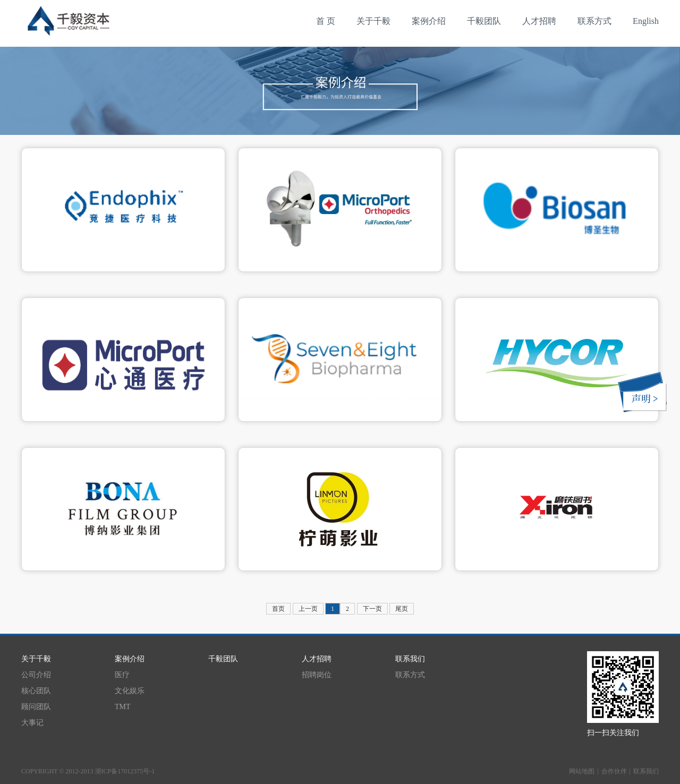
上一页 (308, 609)
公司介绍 (36, 675)
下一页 (372, 609)
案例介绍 (429, 21)
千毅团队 (484, 21)
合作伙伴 (614, 771)
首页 (278, 609)
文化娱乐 (130, 691)
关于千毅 (373, 21)
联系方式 (594, 21)
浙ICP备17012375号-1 (125, 771)
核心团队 (36, 691)
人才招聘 (539, 21)
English (646, 21)
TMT (123, 707)
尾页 (402, 609)
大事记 (32, 723)
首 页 (326, 21)
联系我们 (646, 771)
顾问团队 (36, 707)
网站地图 (582, 771)
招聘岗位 (317, 675)
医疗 (122, 675)
